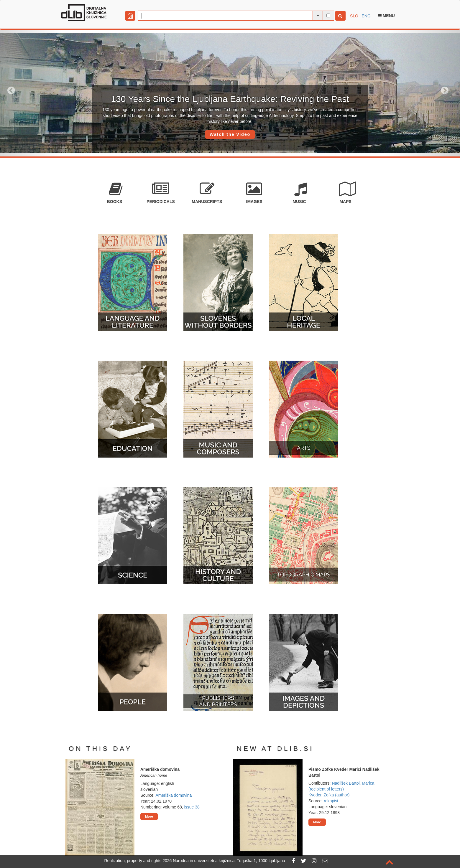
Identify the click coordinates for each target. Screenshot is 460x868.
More (149, 816)
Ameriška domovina (174, 795)
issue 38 (192, 807)
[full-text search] (328, 15)
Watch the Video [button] (230, 134)
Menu (386, 16)
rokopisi (331, 801)
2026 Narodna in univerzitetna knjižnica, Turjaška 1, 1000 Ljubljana (224, 861)
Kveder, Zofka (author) (329, 795)
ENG (366, 16)
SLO (354, 16)
